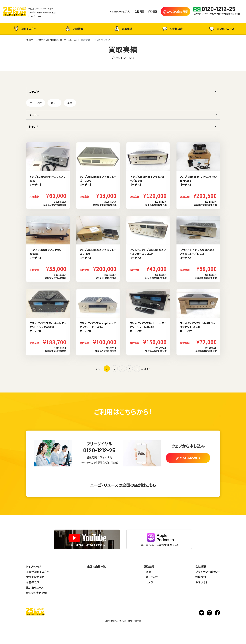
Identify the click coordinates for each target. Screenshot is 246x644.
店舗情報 (74, 29)
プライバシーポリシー (208, 572)
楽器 (70, 103)
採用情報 (201, 577)
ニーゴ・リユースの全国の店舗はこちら (123, 485)
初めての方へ (25, 29)
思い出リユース (221, 29)
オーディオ (36, 103)
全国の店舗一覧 (96, 566)
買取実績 (123, 29)
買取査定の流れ (35, 577)
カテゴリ (34, 91)
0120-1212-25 (99, 450)
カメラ (54, 103)
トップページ (33, 566)
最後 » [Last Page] (147, 369)
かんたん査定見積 (36, 593)
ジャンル (34, 126)
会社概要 (201, 566)
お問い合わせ (203, 582)
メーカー (34, 115)
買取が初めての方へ (38, 572)
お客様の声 (172, 29)
